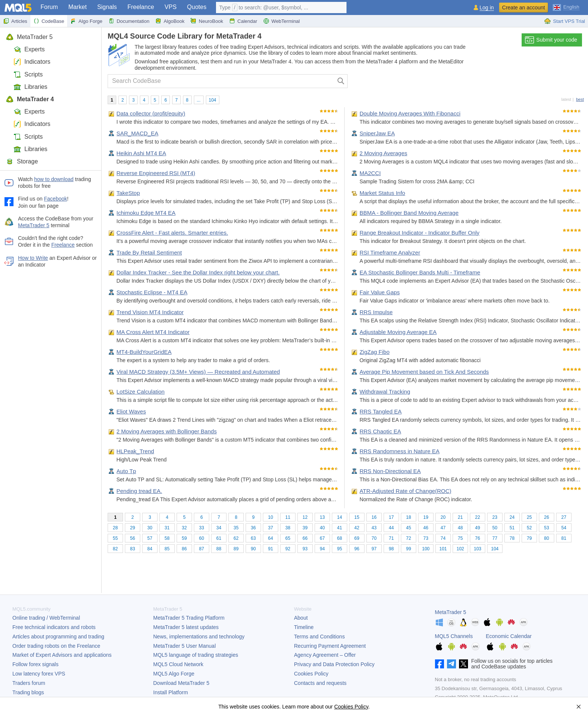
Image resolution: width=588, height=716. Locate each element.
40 (322, 528)
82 (115, 549)
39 (305, 528)
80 (547, 538)
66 (305, 538)
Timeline (304, 627)
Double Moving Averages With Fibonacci (410, 113)
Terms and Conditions (319, 637)
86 (184, 549)
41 (340, 528)
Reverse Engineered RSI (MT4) (156, 173)
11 (288, 517)
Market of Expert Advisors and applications (62, 655)
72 (409, 538)
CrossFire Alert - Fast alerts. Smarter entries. (172, 233)
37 (271, 528)
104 (213, 100)
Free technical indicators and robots (54, 627)
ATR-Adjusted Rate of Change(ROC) (406, 491)
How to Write (33, 258)
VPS (171, 7)
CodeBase (49, 21)
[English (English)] (566, 7)
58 (167, 538)
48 (460, 528)
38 (288, 528)
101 (443, 549)
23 (495, 517)
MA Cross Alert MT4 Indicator (153, 332)
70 (374, 538)
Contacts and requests (320, 683)
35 (236, 528)
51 (512, 528)
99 (409, 549)
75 (460, 538)
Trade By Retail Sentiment (149, 252)
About (301, 618)
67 (322, 538)
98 (391, 549)
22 (478, 517)
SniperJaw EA (377, 133)
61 (219, 538)
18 (409, 517)
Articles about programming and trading (58, 637)
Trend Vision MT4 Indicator (150, 312)
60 (202, 538)
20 (443, 517)
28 (115, 528)
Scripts (28, 74)
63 (253, 538)
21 (460, 517)
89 (236, 549)
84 (150, 549)
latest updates (186, 627)
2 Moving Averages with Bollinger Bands (167, 431)
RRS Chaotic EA (380, 431)
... (199, 100)
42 (357, 528)
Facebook (55, 199)
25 (529, 517)
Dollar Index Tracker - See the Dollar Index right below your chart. (198, 272)
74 (443, 538)
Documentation (129, 21)
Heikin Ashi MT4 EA (142, 153)
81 (564, 538)
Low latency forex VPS (39, 674)
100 (426, 549)
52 (529, 528)
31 (167, 528)
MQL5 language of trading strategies (196, 655)
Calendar (243, 21)
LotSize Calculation (141, 392)
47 (443, 528)
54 (564, 528)
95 (340, 549)
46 (426, 528)
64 (271, 538)
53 (547, 528)
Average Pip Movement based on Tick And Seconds (424, 372)
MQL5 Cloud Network (178, 664)
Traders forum (29, 683)
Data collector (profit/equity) (151, 113)
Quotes (197, 7)
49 (478, 528)
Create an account (523, 7)
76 (478, 538)
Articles (15, 21)
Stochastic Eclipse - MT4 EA (152, 292)
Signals (107, 7)
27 (564, 517)
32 (184, 528)
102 (460, 549)
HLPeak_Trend (135, 451)
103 (477, 549)
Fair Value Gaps (380, 292)
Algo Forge (86, 21)
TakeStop (128, 193)
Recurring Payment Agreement (330, 646)
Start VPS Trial (565, 21)
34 (219, 528)
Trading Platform (189, 618)
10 (271, 517)
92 (288, 549)
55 (115, 538)
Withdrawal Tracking (385, 392)
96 (357, 549)
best (580, 99)
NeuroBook (207, 21)
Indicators (32, 62)
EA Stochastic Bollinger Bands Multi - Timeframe (420, 272)
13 (322, 517)
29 (133, 528)
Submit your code (551, 40)
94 (322, 549)
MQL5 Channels (454, 636)
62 (236, 538)
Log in (487, 8)
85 (167, 549)
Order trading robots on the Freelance (56, 646)
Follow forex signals (35, 664)
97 (374, 549)
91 (271, 549)
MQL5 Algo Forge (174, 674)
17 (391, 517)
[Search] (341, 81)
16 (374, 517)
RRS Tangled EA (381, 411)
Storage (22, 161)
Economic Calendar (509, 636)
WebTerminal (282, 21)
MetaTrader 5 (29, 37)
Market (77, 7)
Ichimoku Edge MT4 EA (146, 213)
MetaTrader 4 (30, 99)
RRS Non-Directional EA (390, 471)
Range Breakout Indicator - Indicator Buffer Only (420, 233)
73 (426, 538)
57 (150, 538)
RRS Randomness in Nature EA (400, 451)
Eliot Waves (131, 411)
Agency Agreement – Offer (325, 655)
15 (357, 517)
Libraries (30, 87)
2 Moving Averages (383, 153)
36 (253, 528)
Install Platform (171, 692)
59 (184, 538)
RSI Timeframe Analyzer (390, 252)
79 (529, 538)
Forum (49, 7)
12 (305, 517)
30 (150, 528)
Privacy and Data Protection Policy (334, 664)
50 (495, 528)
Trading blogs (28, 692)
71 (391, 538)
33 (202, 528)
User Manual (185, 646)
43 (374, 528)
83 (133, 549)
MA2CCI (370, 173)
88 (219, 549)
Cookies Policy (311, 674)
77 (495, 538)
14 (340, 517)
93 (305, 549)
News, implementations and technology (199, 637)
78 (512, 538)
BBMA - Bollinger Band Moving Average (409, 213)
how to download (54, 179)
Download (181, 683)
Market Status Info (382, 193)
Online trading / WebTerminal (46, 618)
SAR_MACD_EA (138, 133)
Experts (29, 49)
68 (340, 538)
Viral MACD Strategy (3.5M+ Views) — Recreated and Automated (198, 372)
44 (391, 528)
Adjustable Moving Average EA (398, 332)
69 (357, 538)
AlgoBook (170, 21)
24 (512, 517)
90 (253, 549)
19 (426, 517)
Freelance (141, 7)
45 (409, 528)
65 (288, 538)
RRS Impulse (376, 312)
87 (202, 549)
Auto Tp (126, 471)
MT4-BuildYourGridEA (144, 352)
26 (547, 517)
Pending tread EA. (139, 491)
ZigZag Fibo (375, 352)
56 (133, 538)
